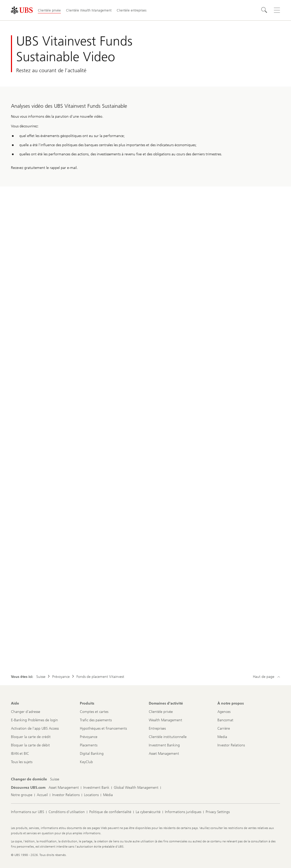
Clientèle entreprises (132, 10)
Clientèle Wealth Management (89, 10)
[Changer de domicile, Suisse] (55, 779)
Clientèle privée (49, 10)
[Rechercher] (264, 10)
